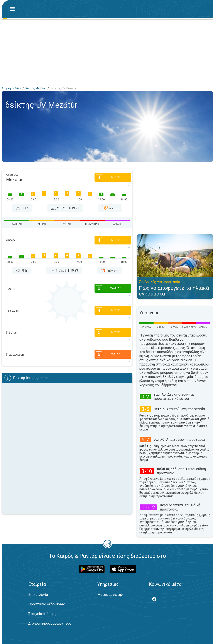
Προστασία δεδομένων (46, 604)
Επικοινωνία (38, 595)
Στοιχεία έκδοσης (42, 614)
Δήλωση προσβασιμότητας (50, 623)
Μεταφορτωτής (110, 595)
